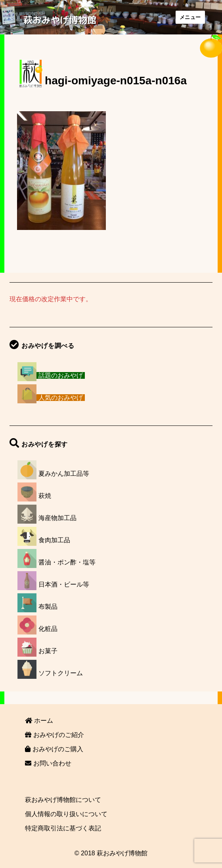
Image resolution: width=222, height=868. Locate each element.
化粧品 (48, 629)
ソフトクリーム (61, 673)
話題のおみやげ (61, 375)
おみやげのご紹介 (54, 735)
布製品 (48, 607)
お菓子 (48, 651)
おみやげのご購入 (54, 749)
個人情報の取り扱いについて (66, 814)
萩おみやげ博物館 (60, 20)
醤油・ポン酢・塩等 (67, 562)
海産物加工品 (57, 518)
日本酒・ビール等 (64, 584)
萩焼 (45, 496)
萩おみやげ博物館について (63, 800)
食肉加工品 (54, 540)
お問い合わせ (48, 763)
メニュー (190, 17)
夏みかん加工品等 (64, 474)
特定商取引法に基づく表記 (63, 828)
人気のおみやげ (61, 398)
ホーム (39, 721)
